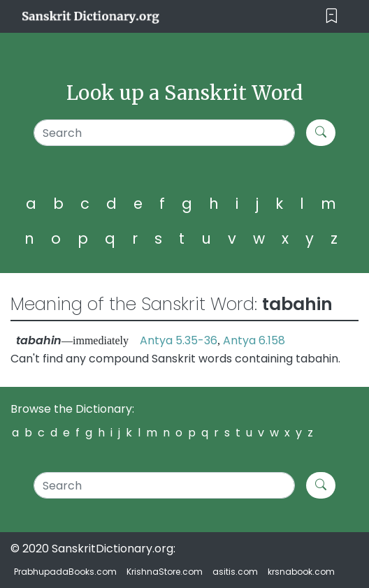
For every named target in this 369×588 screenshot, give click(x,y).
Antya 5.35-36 (179, 340)
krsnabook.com (301, 572)
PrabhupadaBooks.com (65, 572)
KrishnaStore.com (165, 572)
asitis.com (235, 572)
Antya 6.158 (254, 340)
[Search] (164, 133)
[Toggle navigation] (332, 16)
